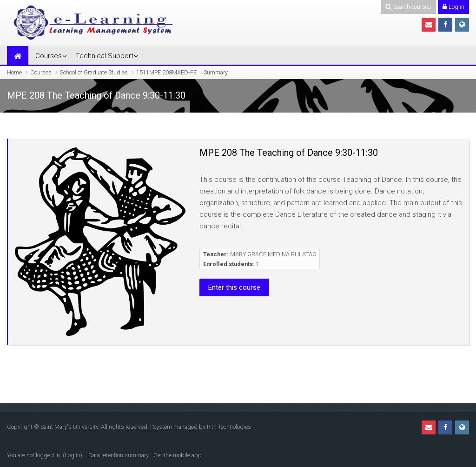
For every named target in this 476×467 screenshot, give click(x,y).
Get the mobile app (178, 455)
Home (14, 72)
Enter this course (234, 287)
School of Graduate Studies (94, 72)
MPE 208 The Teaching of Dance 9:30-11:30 (289, 153)
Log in (73, 455)
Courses (49, 56)
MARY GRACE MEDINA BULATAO (273, 254)
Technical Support (105, 56)
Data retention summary (119, 455)
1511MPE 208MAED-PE (166, 72)
